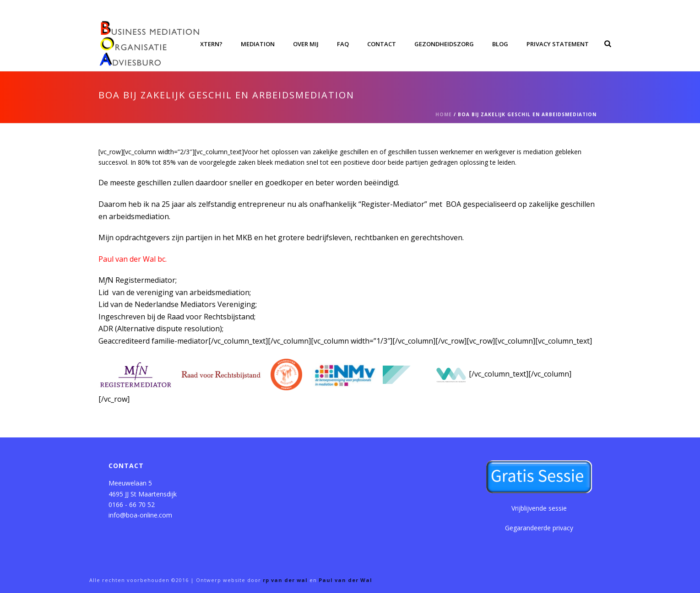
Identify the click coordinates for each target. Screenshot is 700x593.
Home (444, 114)
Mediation (258, 44)
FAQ (343, 44)
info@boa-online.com (140, 515)
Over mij (306, 44)
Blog (500, 44)
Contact (382, 44)
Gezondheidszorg (444, 44)
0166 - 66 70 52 (132, 504)
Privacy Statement (558, 44)
